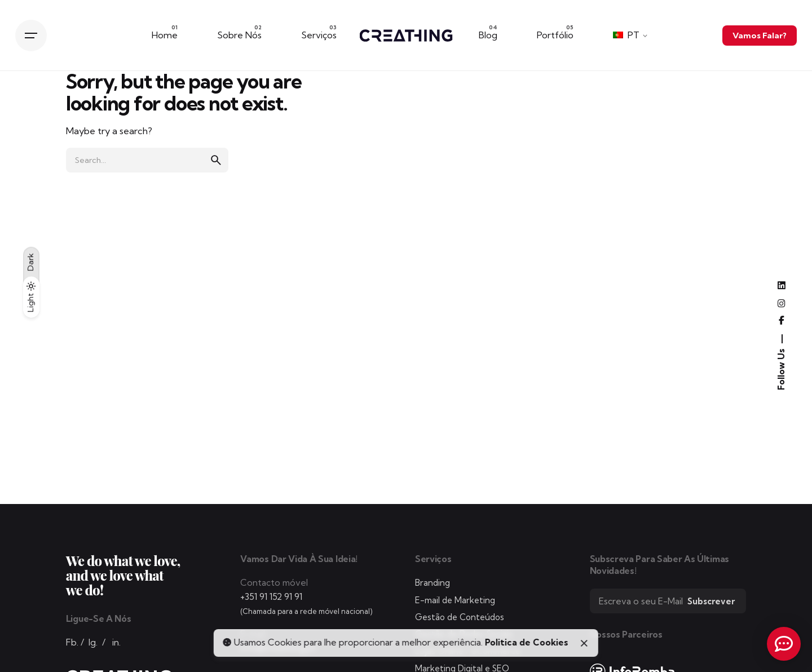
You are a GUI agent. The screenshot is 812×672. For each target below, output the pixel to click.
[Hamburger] (31, 36)
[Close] (584, 643)
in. (116, 642)
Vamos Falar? (760, 35)
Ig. (93, 642)
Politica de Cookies (527, 642)
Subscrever (711, 601)
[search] (216, 160)
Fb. (72, 642)
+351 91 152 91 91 (271, 597)
